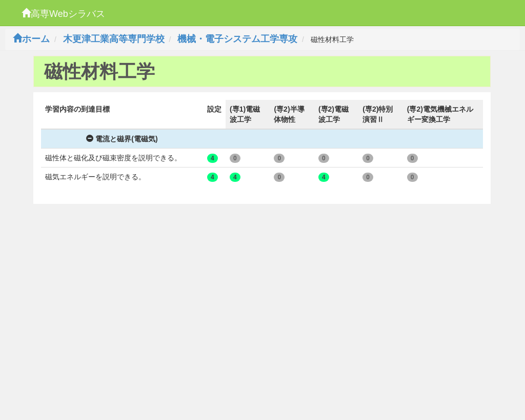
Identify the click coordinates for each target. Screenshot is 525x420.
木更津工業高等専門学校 (114, 39)
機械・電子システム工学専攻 (237, 39)
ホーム (31, 39)
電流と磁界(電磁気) (122, 139)
